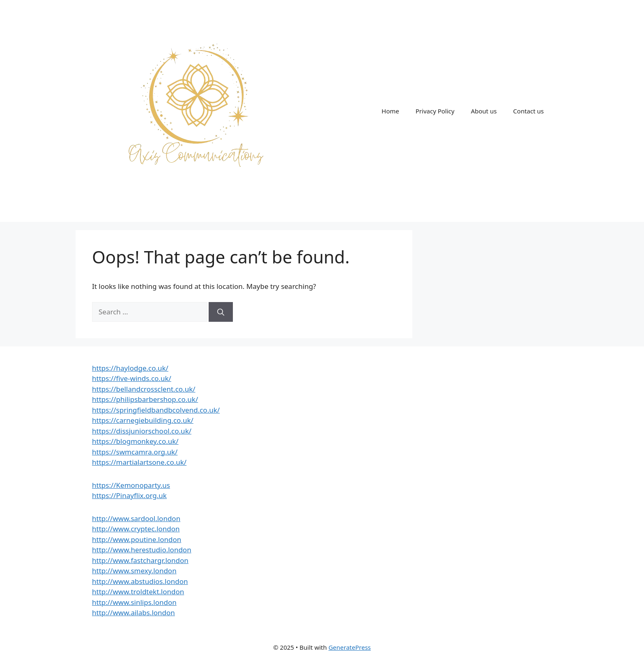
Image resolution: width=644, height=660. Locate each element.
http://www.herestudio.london (142, 550)
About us (484, 111)
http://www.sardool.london (136, 518)
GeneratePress (350, 647)
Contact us (528, 111)
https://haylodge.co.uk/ (130, 368)
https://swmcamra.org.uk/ (135, 452)
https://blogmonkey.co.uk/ (135, 441)
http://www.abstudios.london (140, 581)
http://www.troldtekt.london (138, 592)
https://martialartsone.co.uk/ (139, 462)
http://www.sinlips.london (134, 602)
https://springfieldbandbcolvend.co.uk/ (156, 410)
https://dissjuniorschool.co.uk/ (142, 431)
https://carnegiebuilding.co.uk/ (143, 420)
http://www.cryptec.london (136, 529)
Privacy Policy (435, 111)
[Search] (221, 312)
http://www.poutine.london (137, 539)
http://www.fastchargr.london (140, 560)
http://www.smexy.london (134, 571)
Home (390, 111)
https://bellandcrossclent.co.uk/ (144, 389)
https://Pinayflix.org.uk (129, 495)
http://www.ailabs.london (133, 613)
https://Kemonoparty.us (131, 485)
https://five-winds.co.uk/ (132, 378)
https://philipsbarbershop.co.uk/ (145, 399)
